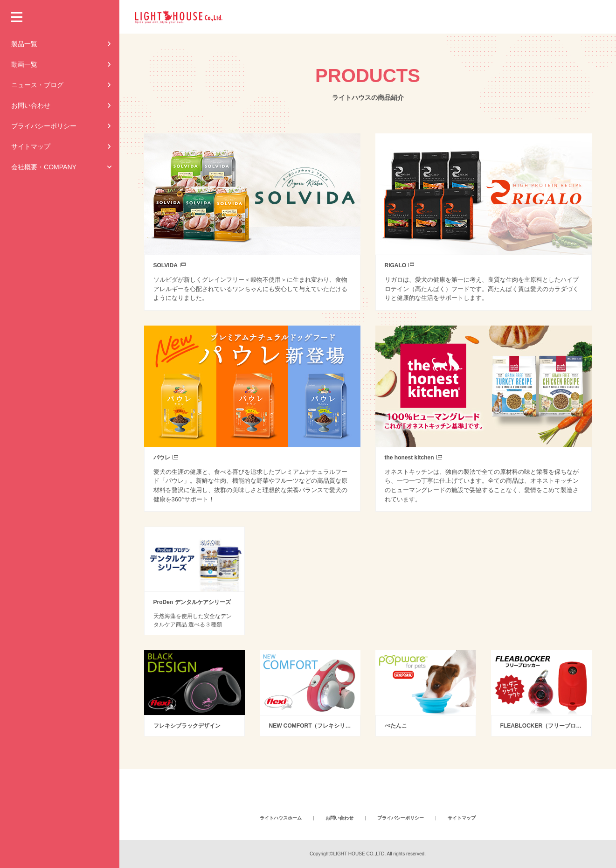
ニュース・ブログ (37, 85)
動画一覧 (24, 64)
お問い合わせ (31, 105)
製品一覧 (24, 44)
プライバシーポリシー (44, 126)
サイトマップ (31, 146)
